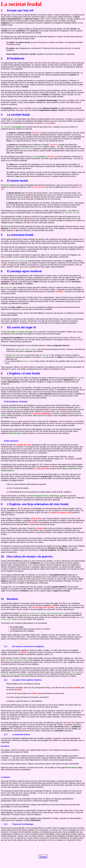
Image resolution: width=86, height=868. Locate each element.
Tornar (43, 856)
